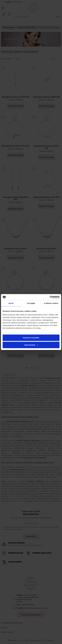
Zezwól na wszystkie (31, 338)
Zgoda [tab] (11, 303)
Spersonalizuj (31, 345)
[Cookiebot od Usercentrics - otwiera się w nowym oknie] (50, 297)
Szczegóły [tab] (31, 303)
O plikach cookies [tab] (51, 303)
